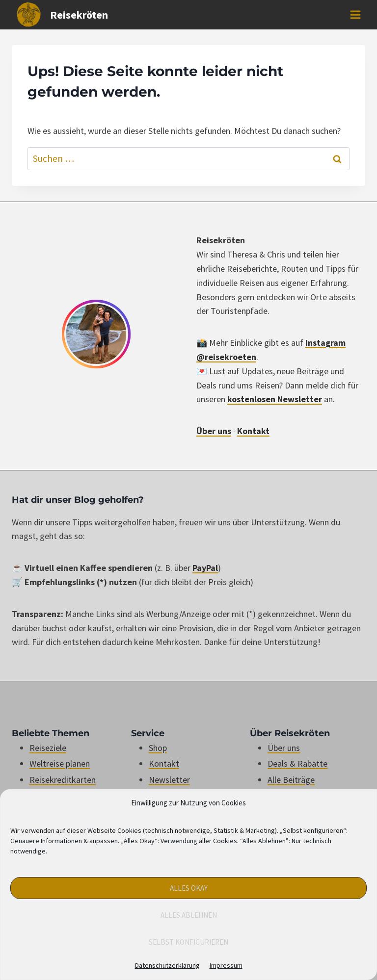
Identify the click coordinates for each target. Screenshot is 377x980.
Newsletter (169, 780)
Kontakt (253, 431)
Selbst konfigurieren (188, 942)
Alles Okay (189, 888)
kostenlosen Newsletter (275, 399)
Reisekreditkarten (63, 780)
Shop (158, 748)
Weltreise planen (60, 763)
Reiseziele (48, 748)
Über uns (214, 431)
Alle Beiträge (291, 780)
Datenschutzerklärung (167, 965)
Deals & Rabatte (297, 763)
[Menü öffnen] (355, 14)
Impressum (226, 965)
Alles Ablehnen (189, 915)
